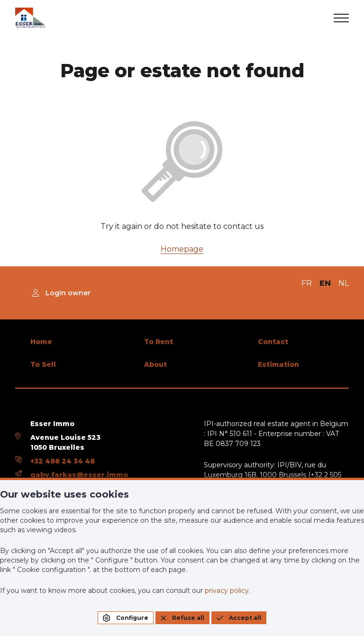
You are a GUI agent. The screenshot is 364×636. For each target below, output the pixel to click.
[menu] (341, 18)
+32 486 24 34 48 (63, 461)
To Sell (43, 364)
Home (41, 342)
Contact (273, 342)
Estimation (278, 364)
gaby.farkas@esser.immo (79, 475)
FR (307, 283)
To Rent (159, 342)
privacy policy (227, 591)
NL (344, 283)
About (155, 364)
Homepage (182, 249)
